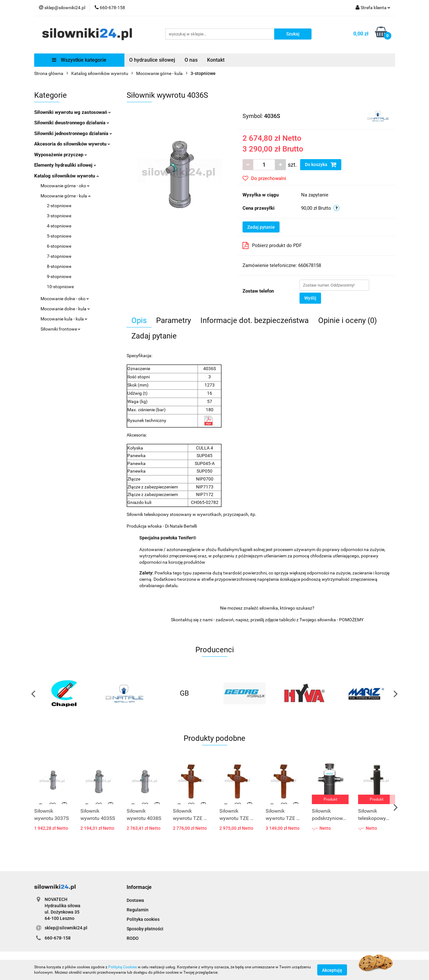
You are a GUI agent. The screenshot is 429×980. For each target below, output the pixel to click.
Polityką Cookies (123, 967)
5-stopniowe (59, 236)
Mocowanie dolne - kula (65, 309)
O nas (191, 60)
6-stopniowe (59, 246)
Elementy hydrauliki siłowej (65, 165)
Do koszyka (321, 164)
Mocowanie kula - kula (64, 319)
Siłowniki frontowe (60, 329)
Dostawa (135, 900)
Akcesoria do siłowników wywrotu (72, 144)
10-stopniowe (60, 287)
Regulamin (138, 910)
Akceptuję (332, 970)
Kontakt (216, 60)
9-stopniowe (59, 276)
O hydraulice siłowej (152, 60)
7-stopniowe (59, 256)
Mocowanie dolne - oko (65, 299)
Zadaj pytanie (261, 227)
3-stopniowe (59, 216)
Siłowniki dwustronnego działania (72, 123)
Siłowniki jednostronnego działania (73, 133)
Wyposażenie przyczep (61, 155)
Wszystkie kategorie (79, 60)
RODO (133, 938)
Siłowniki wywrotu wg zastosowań (73, 112)
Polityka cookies (143, 919)
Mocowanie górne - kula (66, 196)
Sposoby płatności (145, 929)
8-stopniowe (59, 266)
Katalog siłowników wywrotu (66, 176)
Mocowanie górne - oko (65, 186)
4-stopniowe (59, 226)
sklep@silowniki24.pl (66, 928)
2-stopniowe (59, 206)
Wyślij (310, 298)
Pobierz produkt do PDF (272, 245)
